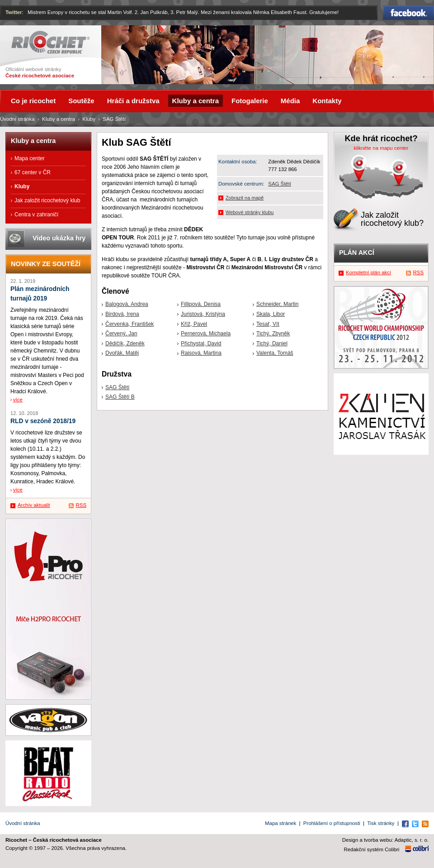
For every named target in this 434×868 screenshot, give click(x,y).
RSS (81, 505)
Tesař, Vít (268, 324)
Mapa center (30, 158)
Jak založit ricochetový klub (47, 200)
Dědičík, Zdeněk (125, 343)
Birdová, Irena (122, 314)
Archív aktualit (34, 505)
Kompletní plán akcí (368, 272)
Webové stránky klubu (250, 212)
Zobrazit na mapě (245, 198)
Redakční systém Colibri (372, 849)
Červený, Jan (121, 334)
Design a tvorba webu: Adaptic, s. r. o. (385, 840)
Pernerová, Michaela (206, 334)
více (18, 400)
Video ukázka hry (59, 238)
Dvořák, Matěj (122, 353)
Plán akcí (357, 253)
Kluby (89, 119)
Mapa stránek (281, 823)
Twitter (14, 12)
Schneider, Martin (277, 304)
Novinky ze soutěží (46, 264)
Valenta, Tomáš (275, 353)
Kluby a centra (59, 119)
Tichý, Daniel (272, 343)
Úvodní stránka (17, 119)
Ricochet (50, 42)
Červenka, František (130, 324)
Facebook (408, 13)
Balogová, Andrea (127, 304)
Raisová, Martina (201, 353)
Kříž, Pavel (194, 324)
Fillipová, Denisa (201, 304)
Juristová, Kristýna (203, 314)
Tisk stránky (381, 823)
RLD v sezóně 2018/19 (43, 421)
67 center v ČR (33, 172)
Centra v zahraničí (36, 215)
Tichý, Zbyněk (273, 334)
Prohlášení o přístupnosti (332, 823)
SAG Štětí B (120, 397)
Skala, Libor (271, 314)
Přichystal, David (201, 343)
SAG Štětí (280, 184)
